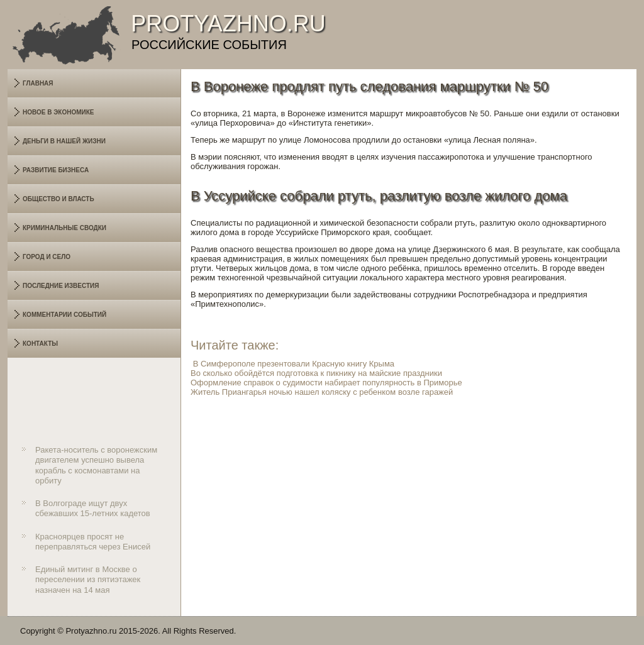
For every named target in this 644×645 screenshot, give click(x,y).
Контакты (40, 344)
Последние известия (61, 286)
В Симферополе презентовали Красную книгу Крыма (294, 364)
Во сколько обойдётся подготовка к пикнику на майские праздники (316, 373)
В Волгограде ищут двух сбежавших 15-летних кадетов (93, 508)
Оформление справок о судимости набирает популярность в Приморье (326, 383)
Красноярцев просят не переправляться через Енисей (93, 542)
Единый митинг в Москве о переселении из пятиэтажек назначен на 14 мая (88, 580)
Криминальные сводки (64, 228)
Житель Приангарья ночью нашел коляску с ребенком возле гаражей (322, 392)
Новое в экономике (58, 112)
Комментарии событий (64, 315)
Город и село (47, 257)
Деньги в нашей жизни (64, 141)
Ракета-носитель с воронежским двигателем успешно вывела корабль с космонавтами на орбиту (96, 465)
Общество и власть (58, 199)
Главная (38, 83)
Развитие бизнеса (56, 170)
